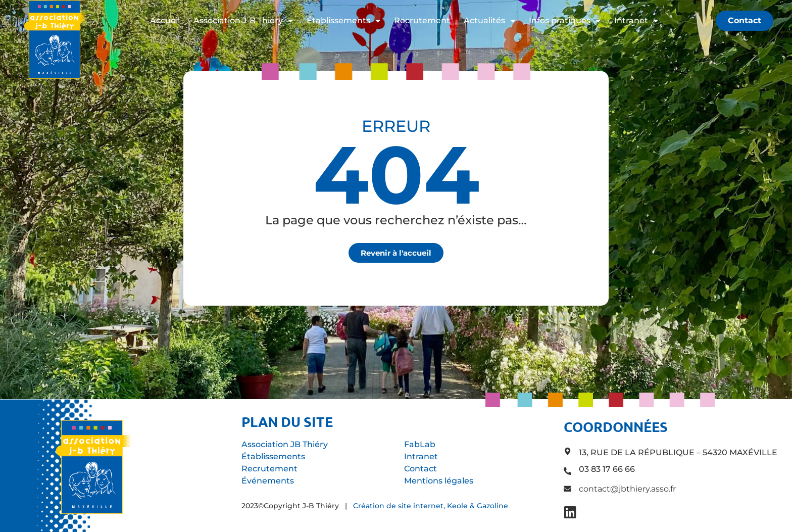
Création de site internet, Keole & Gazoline (431, 506)
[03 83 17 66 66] (567, 471)
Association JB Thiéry (285, 444)
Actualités (489, 21)
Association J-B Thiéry (243, 21)
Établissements (343, 21)
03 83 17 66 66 (607, 469)
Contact (420, 469)
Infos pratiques (565, 21)
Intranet (636, 21)
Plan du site (287, 421)
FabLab (420, 444)
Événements (268, 481)
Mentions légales (439, 481)
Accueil (165, 20)
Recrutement (422, 20)
